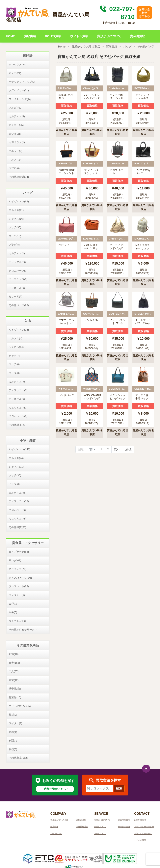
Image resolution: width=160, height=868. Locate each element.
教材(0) (13, 715)
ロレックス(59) (17, 64)
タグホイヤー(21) (19, 90)
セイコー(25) (16, 125)
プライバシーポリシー (144, 827)
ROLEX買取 (53, 36)
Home (62, 47)
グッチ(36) (15, 475)
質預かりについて (109, 36)
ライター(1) (15, 723)
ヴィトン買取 (79, 36)
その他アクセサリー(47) (23, 630)
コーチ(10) (15, 236)
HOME (10, 36)
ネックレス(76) (17, 569)
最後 (128, 449)
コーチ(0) (14, 364)
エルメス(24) (16, 458)
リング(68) (15, 560)
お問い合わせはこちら (144, 13)
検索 (119, 788)
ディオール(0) (17, 288)
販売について (100, 827)
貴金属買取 (137, 36)
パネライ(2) (15, 151)
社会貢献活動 (56, 834)
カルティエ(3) (17, 382)
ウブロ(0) (14, 168)
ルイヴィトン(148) (19, 449)
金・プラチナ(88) (19, 552)
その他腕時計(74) (19, 177)
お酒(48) (14, 654)
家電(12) (14, 680)
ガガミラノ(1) (17, 142)
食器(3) (13, 749)
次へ (117, 449)
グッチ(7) (14, 356)
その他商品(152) (18, 758)
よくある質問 (140, 840)
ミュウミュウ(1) (18, 408)
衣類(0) (13, 740)
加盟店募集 (81, 820)
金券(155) (14, 663)
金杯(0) (13, 604)
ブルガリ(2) (15, 108)
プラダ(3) (14, 373)
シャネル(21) (16, 467)
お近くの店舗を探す (143, 834)
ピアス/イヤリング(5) (21, 578)
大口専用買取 (124, 820)
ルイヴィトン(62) (19, 201)
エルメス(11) (16, 210)
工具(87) (14, 671)
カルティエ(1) (17, 253)
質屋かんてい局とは (59, 820)
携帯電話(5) (15, 689)
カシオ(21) (15, 134)
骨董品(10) (15, 697)
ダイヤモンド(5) (18, 621)
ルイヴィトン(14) (19, 330)
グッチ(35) (15, 227)
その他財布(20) (17, 425)
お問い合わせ (140, 820)
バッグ (127, 47)
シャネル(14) (16, 347)
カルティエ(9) (17, 493)
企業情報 (54, 827)
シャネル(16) (16, 219)
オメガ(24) (15, 73)
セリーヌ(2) (15, 296)
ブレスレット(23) (19, 586)
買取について (100, 834)
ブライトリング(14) (20, 99)
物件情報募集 (82, 827)
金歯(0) (13, 612)
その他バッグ (146, 47)
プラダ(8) (14, 245)
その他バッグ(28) (19, 305)
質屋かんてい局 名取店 (86, 47)
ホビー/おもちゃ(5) (20, 706)
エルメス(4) (15, 338)
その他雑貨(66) (17, 527)
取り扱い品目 (124, 827)
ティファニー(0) (18, 262)
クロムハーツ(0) (18, 271)
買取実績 (30, 36)
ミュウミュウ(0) (18, 279)
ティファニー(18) (19, 501)
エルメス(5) (15, 160)
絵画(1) (13, 732)
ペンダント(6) (17, 595)
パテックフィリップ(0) (22, 82)
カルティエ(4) (17, 116)
